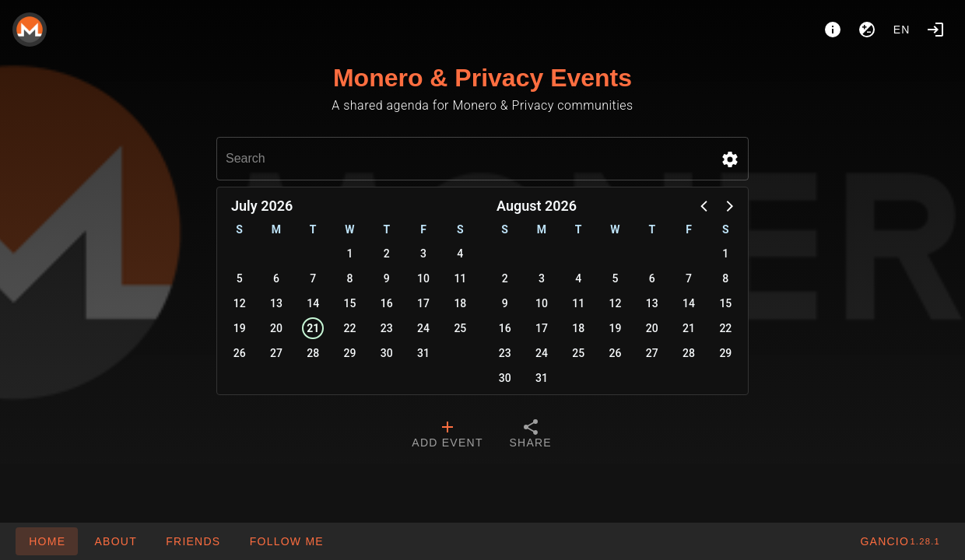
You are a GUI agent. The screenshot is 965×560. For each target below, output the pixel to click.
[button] (730, 159)
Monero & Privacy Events (482, 78)
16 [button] (387, 303)
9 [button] (387, 278)
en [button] (902, 30)
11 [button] (460, 278)
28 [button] (313, 353)
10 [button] (423, 278)
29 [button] (350, 353)
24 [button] (423, 328)
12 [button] (240, 303)
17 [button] (423, 303)
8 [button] (350, 278)
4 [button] (460, 254)
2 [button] (387, 254)
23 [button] (387, 328)
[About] (833, 30)
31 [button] (423, 353)
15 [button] (350, 303)
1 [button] (350, 254)
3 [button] (423, 254)
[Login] (935, 30)
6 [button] (276, 278)
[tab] (447, 436)
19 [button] (240, 328)
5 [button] (240, 278)
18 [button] (460, 303)
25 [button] (460, 328)
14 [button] (313, 303)
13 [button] (276, 303)
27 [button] (276, 353)
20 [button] (276, 328)
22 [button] (350, 328)
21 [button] (313, 328)
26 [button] (240, 353)
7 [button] (313, 278)
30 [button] (387, 353)
